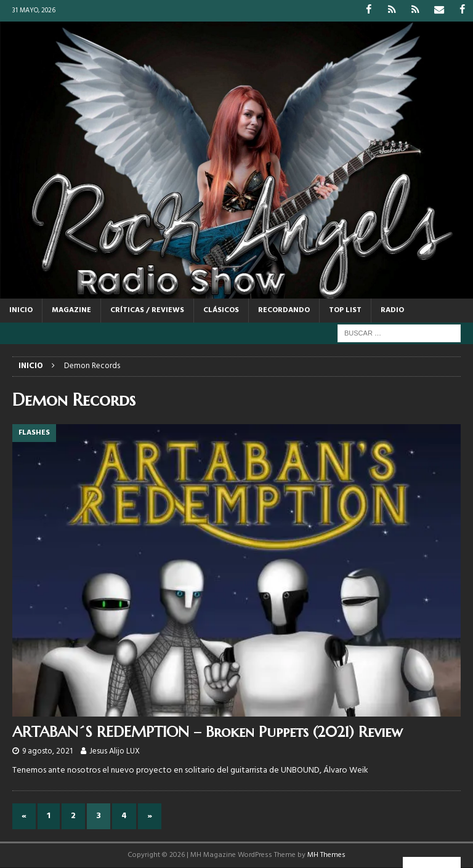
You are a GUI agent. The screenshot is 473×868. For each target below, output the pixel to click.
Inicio (21, 310)
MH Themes (326, 855)
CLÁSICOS (221, 310)
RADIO (392, 310)
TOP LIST (345, 310)
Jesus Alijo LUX (115, 751)
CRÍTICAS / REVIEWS (147, 310)
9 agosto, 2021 (47, 751)
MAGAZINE (71, 310)
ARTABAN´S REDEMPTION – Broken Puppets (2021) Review (208, 732)
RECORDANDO (284, 310)
